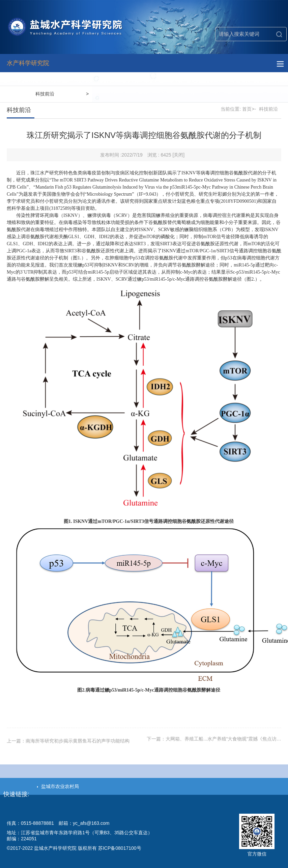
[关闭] (178, 155)
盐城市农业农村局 (58, 786)
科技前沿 (45, 94)
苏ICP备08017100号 (120, 848)
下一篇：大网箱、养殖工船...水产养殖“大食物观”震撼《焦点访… (214, 739)
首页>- (249, 109)
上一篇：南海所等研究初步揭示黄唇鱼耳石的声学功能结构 (68, 741)
